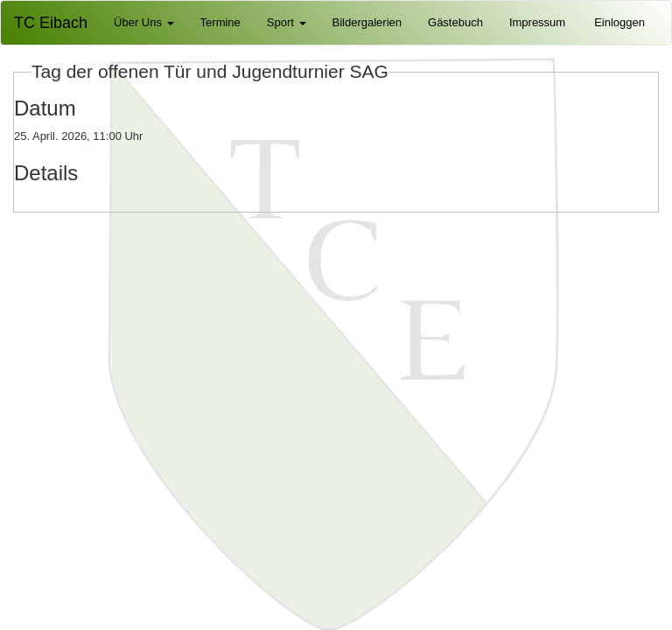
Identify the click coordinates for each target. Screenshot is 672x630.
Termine (220, 22)
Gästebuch (455, 22)
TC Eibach (51, 23)
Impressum (537, 22)
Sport (287, 22)
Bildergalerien (367, 22)
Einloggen (619, 22)
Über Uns (144, 22)
